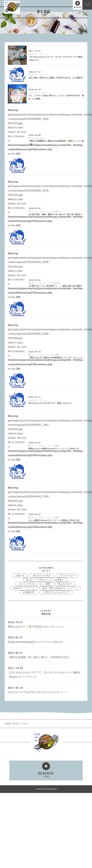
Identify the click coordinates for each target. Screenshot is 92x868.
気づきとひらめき (36, 138)
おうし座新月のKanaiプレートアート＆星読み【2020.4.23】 (54, 520)
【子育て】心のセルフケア (56, 592)
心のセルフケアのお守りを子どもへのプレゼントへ (46, 690)
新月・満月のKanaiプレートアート (60, 588)
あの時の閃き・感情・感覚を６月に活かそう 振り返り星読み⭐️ (56, 214)
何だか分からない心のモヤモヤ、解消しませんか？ (50, 403)
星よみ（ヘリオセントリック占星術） (45, 212)
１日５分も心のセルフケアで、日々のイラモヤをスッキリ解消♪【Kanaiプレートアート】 (46, 672)
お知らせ (20, 576)
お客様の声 (28, 592)
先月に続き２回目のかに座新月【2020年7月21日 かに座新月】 (56, 78)
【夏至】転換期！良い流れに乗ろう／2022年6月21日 (46, 655)
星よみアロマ (65, 584)
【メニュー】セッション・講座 (34, 584)
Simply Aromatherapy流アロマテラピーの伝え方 (46, 639)
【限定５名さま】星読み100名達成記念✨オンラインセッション (56, 358)
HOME (8, 724)
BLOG (16, 724)
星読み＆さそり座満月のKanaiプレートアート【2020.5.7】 (54, 449)
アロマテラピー (67, 576)
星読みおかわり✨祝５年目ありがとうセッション (46, 624)
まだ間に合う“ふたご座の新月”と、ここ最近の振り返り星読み (55, 286)
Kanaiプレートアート (38, 54)
